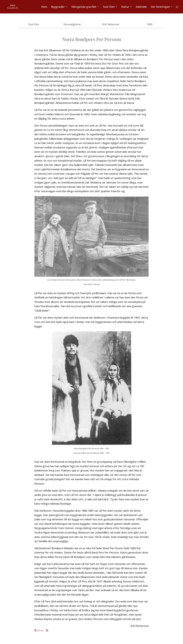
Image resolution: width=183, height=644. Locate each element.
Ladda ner (54, 630)
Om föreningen (160, 7)
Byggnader (58, 7)
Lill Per (41, 630)
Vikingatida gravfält (84, 7)
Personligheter (72, 24)
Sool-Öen (109, 7)
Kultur (125, 7)
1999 (149, 24)
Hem (44, 7)
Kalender (141, 7)
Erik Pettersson (111, 24)
